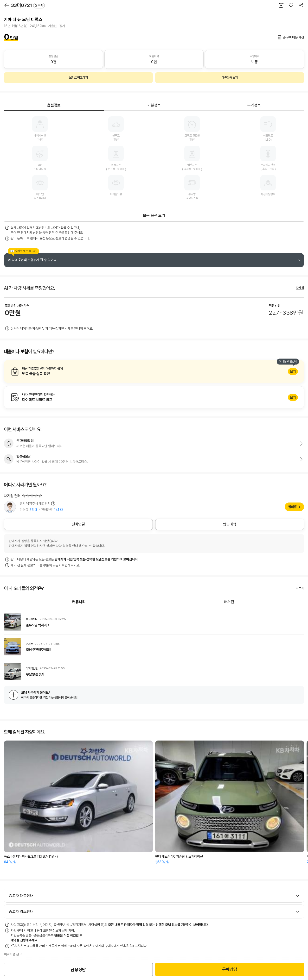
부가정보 (254, 105)
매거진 (229, 602)
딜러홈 (292, 507)
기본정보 (154, 105)
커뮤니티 (79, 602)
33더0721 (28, 5)
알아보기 (154, 371)
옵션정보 (54, 105)
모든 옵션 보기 (154, 216)
